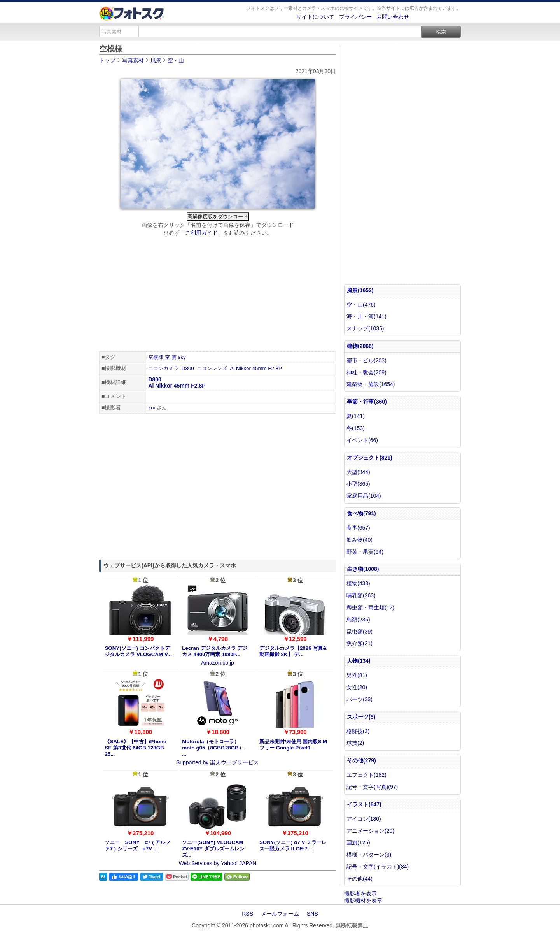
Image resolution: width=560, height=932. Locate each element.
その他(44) (360, 879)
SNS (312, 914)
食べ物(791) (361, 513)
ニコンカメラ (163, 368)
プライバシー (355, 17)
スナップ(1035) (365, 328)
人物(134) (359, 661)
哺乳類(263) (361, 595)
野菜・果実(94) (365, 552)
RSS (248, 914)
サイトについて (315, 17)
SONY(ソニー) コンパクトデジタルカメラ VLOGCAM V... (138, 651)
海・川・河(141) (367, 316)
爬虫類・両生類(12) (370, 607)
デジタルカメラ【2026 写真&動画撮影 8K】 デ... (293, 651)
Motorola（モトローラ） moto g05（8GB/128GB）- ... (214, 748)
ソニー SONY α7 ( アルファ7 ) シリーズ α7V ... (137, 845)
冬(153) (356, 428)
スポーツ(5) (361, 717)
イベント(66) (362, 440)
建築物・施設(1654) (371, 384)
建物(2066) (360, 346)
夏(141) (356, 416)
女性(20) (357, 687)
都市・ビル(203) (367, 360)
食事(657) (358, 528)
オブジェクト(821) (370, 458)
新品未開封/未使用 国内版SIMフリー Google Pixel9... (293, 745)
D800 (188, 368)
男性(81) (357, 675)
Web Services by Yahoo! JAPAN (218, 863)
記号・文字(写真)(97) (372, 787)
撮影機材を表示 (363, 900)
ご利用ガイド (201, 233)
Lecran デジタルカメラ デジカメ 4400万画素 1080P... (215, 651)
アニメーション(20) (370, 831)
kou (152, 408)
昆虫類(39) (360, 632)
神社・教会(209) (367, 372)
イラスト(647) (364, 804)
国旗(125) (358, 842)
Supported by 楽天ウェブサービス (218, 762)
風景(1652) (360, 290)
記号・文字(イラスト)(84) (378, 867)
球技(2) (355, 743)
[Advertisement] (218, 295)
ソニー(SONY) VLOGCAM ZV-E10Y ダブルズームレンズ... (213, 849)
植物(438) (358, 583)
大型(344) (358, 472)
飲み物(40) (360, 540)
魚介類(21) (360, 643)
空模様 (156, 357)
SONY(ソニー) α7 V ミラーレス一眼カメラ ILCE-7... (293, 845)
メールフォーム (280, 914)
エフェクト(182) (367, 775)
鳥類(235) (358, 620)
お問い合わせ (393, 17)
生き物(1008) (363, 569)
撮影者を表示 (360, 893)
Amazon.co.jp (218, 663)
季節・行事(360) (367, 402)
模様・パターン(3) (369, 855)
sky (182, 357)
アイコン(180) (364, 819)
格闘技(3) (358, 731)
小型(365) (358, 484)
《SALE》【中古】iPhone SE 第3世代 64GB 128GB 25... (135, 748)
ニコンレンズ (212, 368)
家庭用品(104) (364, 496)
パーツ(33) (360, 699)
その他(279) (361, 760)
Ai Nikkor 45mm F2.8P (256, 368)
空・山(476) (361, 305)
